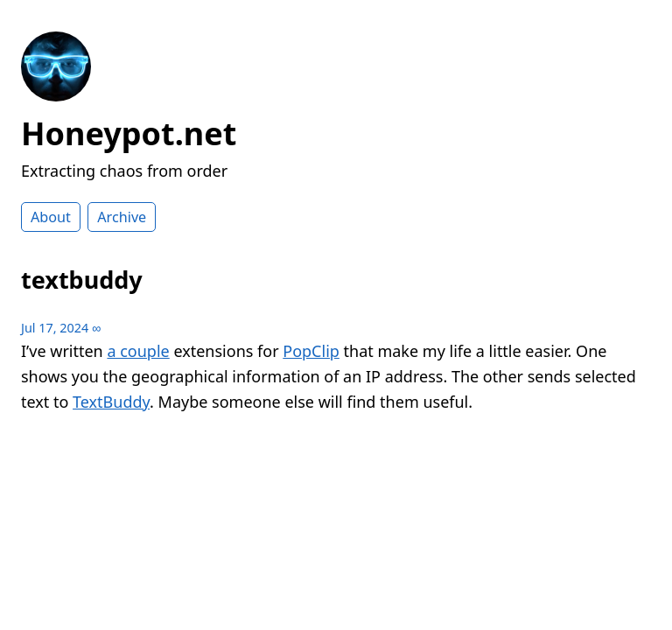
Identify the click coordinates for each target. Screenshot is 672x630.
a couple (138, 351)
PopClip (311, 351)
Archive (122, 217)
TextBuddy (111, 402)
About (51, 217)
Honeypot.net (129, 133)
